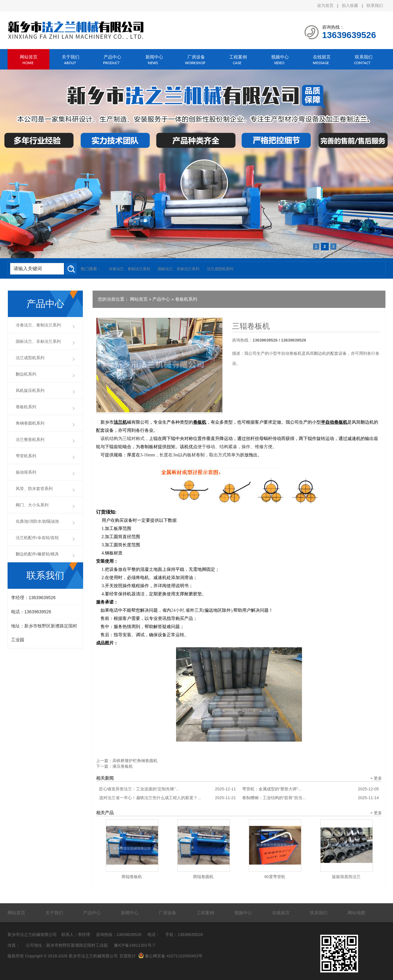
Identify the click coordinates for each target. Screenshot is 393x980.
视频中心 (280, 57)
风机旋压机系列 (30, 390)
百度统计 (128, 956)
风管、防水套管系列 (34, 489)
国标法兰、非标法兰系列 (179, 269)
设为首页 (325, 6)
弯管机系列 (26, 456)
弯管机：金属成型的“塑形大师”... (310, 789)
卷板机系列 (186, 299)
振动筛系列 (26, 472)
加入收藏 (350, 6)
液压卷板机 (123, 766)
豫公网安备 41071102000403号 (170, 956)
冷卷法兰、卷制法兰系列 (129, 269)
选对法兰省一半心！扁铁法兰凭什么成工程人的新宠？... (168, 798)
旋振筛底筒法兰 (346, 877)
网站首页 (29, 57)
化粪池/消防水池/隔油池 (37, 521)
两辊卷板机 (132, 877)
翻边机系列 (26, 374)
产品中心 (112, 57)
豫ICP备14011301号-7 (134, 945)
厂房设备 (196, 57)
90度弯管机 (275, 877)
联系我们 (375, 6)
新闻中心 (154, 57)
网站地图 (356, 913)
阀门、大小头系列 (32, 505)
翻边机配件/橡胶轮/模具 (37, 554)
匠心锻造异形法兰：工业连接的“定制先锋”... (168, 789)
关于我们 (71, 57)
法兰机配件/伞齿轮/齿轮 (37, 538)
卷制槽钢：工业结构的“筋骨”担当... (310, 798)
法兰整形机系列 (30, 440)
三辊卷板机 (251, 326)
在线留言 (322, 57)
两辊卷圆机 (203, 877)
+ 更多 (376, 778)
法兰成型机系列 (220, 269)
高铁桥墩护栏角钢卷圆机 (135, 761)
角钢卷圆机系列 (30, 423)
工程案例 (238, 57)
